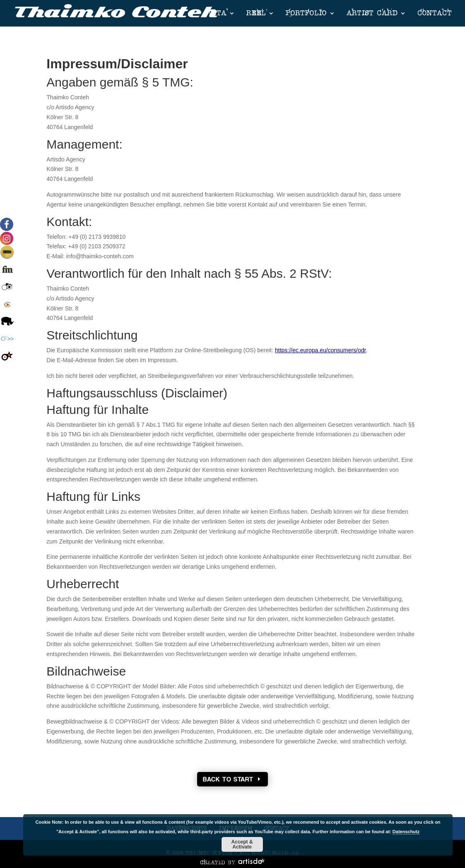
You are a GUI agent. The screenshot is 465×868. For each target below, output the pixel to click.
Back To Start (228, 779)
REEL (256, 13)
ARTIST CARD (372, 13)
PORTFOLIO (306, 13)
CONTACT (435, 13)
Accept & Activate (242, 844)
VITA (217, 13)
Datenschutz (406, 832)
